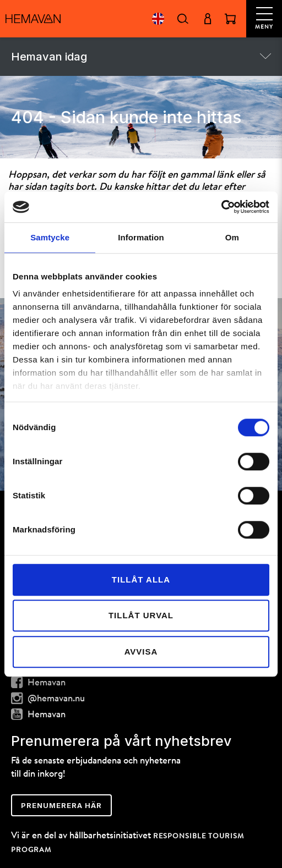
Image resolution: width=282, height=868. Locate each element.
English (158, 19)
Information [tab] (141, 237)
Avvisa (141, 652)
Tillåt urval (141, 615)
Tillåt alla (141, 579)
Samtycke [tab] (50, 237)
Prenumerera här (61, 805)
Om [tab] (232, 237)
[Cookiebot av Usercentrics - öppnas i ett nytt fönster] (221, 207)
